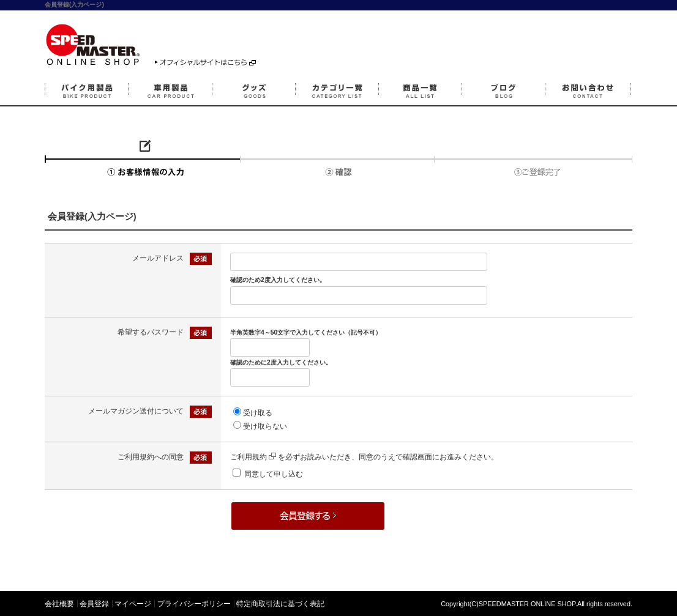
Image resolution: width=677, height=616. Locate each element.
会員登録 (94, 604)
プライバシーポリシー (194, 604)
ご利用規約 (253, 457)
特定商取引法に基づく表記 (280, 604)
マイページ (133, 604)
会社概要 (59, 604)
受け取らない (265, 426)
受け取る (258, 413)
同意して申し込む (274, 474)
